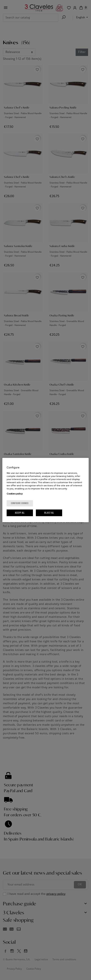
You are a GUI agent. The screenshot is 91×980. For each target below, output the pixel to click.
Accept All (20, 513)
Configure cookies (20, 503)
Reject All (49, 513)
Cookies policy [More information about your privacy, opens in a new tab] (15, 494)
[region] (46, 490)
